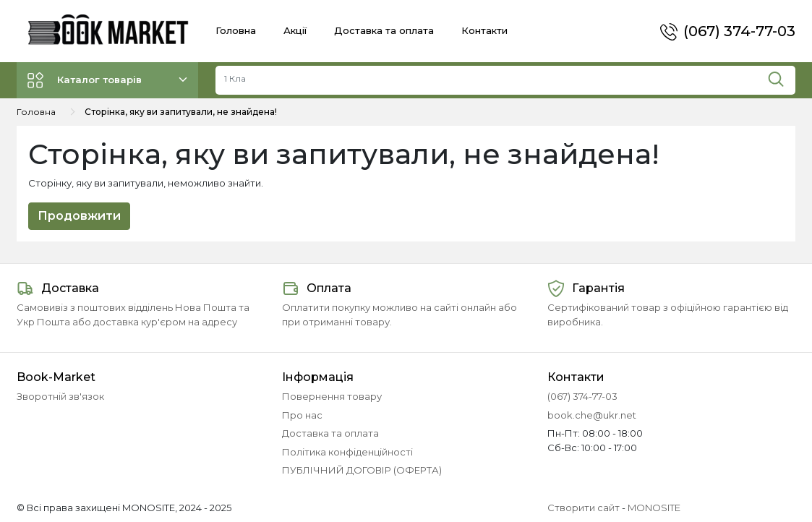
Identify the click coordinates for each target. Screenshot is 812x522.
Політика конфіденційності (347, 452)
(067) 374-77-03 (739, 31)
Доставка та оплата (384, 30)
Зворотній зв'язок (60, 396)
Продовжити (79, 216)
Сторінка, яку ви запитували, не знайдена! (181, 112)
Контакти (484, 30)
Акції (295, 30)
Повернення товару (332, 396)
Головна (236, 30)
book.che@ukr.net (592, 415)
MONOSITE (654, 508)
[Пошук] (781, 77)
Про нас (302, 415)
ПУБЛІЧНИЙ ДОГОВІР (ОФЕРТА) (362, 470)
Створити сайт (584, 508)
